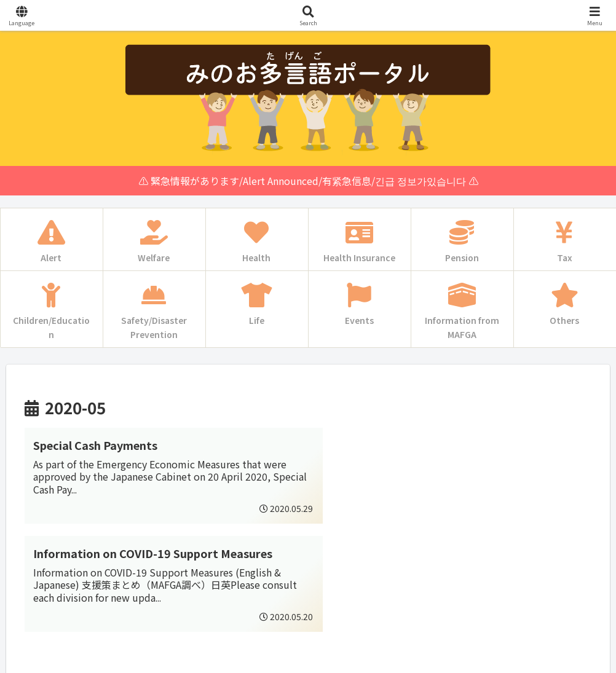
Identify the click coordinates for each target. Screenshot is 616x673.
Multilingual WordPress (68, 662)
